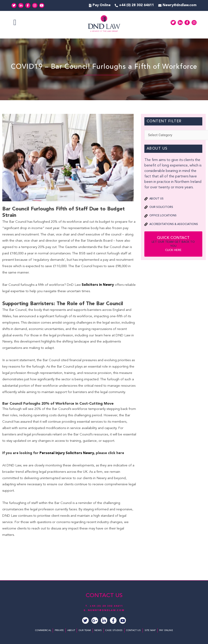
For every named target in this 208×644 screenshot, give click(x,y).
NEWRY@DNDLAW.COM (106, 611)
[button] (15, 23)
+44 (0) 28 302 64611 (106, 606)
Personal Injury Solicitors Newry (67, 453)
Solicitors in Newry (98, 285)
